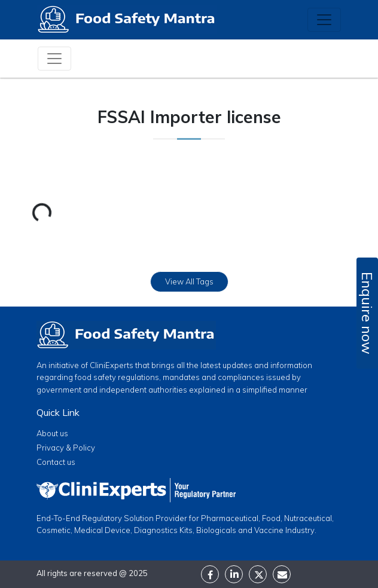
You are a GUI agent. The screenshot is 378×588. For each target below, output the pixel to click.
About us (52, 433)
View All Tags (189, 281)
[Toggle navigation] (324, 20)
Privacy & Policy (66, 448)
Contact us (56, 462)
